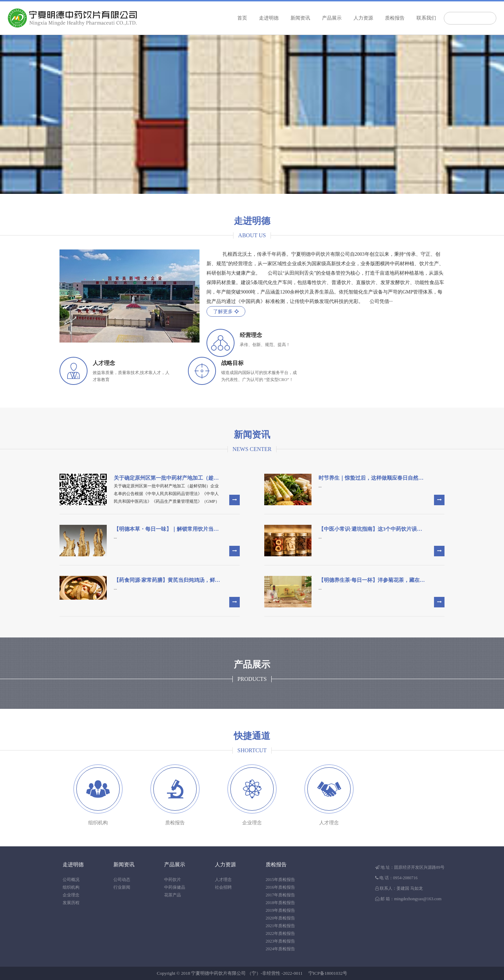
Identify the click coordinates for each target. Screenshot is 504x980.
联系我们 (426, 18)
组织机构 (71, 887)
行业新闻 (122, 887)
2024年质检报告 (280, 949)
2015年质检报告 (280, 880)
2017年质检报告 (280, 895)
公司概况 (71, 880)
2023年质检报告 (280, 941)
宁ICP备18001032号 (328, 973)
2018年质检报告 (280, 903)
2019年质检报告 (280, 910)
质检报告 (395, 18)
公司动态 (122, 880)
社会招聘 (223, 887)
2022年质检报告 (280, 933)
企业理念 (71, 895)
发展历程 (71, 903)
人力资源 (363, 18)
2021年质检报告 (280, 926)
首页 (242, 18)
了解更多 (226, 312)
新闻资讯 (300, 18)
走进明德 (269, 18)
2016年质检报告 (280, 887)
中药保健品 (175, 887)
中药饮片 (173, 880)
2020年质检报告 (280, 918)
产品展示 (332, 18)
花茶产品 (173, 895)
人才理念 (223, 880)
